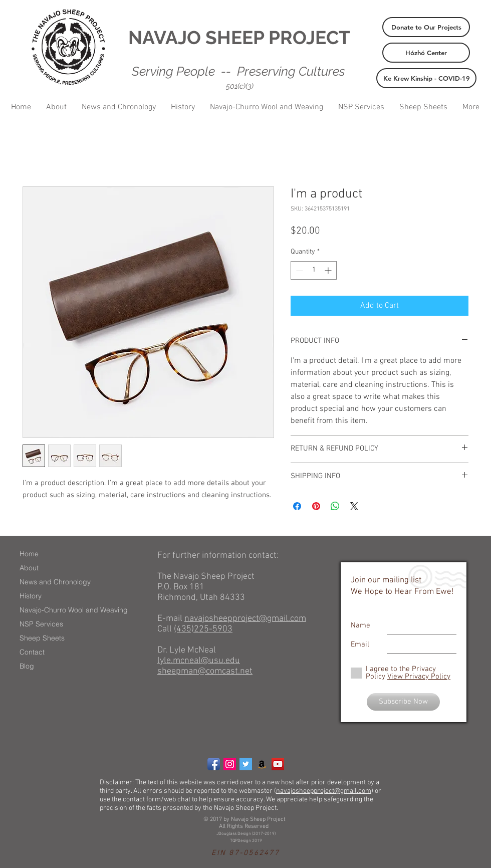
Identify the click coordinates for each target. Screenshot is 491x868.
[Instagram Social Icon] (230, 764)
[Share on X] (354, 506)
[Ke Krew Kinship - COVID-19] (426, 78)
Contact (32, 652)
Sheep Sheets (42, 638)
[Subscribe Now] (403, 702)
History (31, 596)
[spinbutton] (314, 270)
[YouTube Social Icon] (278, 764)
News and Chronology (55, 582)
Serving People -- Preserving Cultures (238, 71)
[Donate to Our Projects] (426, 27)
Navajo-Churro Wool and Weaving (74, 610)
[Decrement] (298, 270)
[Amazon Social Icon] (262, 764)
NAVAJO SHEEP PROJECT (239, 38)
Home (29, 554)
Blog (27, 666)
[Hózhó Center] (426, 53)
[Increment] (329, 270)
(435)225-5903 (203, 629)
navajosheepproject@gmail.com (245, 619)
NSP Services (41, 624)
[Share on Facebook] (297, 506)
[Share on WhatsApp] (335, 506)
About (29, 568)
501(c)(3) (240, 86)
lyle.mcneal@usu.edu (199, 661)
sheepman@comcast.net (205, 671)
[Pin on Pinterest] (316, 506)
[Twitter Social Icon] (246, 764)
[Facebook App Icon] (214, 764)
